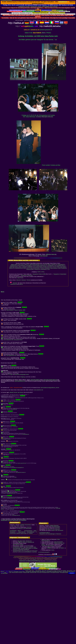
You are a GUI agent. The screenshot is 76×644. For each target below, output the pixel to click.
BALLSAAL (21, 264)
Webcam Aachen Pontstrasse (17, 573)
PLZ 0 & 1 (24, 551)
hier (20, 488)
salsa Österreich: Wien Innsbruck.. (69, 572)
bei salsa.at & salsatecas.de (26, 542)
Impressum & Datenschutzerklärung (30, 561)
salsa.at (21, 284)
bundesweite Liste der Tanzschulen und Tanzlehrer (14, 520)
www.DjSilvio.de (14, 468)
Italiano (52, 24)
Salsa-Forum (20, 278)
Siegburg (23, 377)
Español (42, 24)
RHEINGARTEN (19, 268)
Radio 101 (11, 572)
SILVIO (3, 506)
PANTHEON (39, 267)
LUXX (55, 266)
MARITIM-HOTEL (14, 267)
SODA (25, 268)
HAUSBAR (29, 266)
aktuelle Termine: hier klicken (16, 392)
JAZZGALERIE (36, 266)
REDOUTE (12, 268)
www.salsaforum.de (38, 390)
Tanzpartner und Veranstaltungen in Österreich (50, 534)
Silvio (15, 477)
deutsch (27, 24)
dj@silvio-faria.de (51, 254)
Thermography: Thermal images (19, 572)
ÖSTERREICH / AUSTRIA (31, 552)
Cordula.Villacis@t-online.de (44, 117)
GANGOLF (23, 266)
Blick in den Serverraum (58, 530)
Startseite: (14, 283)
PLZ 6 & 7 (16, 552)
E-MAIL (53, 550)
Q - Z (23, 526)
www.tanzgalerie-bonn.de (6, 439)
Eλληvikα (62, 24)
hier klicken (61, 548)
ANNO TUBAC (14, 264)
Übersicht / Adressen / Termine (23, 280)
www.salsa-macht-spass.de (50, 380)
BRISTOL (27, 264)
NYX (35, 267)
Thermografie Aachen (46, 573)
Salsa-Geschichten (58, 542)
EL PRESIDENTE (60, 264)
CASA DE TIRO (47, 264)
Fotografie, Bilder (26, 573)
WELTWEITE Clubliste (18, 545)
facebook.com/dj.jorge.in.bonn (22, 374)
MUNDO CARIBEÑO (28, 267)
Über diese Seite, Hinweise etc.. (25, 541)
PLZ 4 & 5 (35, 551)
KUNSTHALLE (43, 266)
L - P (20, 526)
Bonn (44, 33)
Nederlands (47, 24)
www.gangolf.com (20, 468)
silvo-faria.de (44, 256)
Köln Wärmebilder (4, 573)
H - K (17, 526)
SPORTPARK (36, 268)
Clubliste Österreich (54, 525)
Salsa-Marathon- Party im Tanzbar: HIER (16, 310)
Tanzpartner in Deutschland (60, 274)
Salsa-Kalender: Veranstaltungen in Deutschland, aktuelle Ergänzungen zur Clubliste (23, 533)
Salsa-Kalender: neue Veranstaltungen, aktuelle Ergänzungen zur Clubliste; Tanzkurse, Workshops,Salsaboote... (25, 548)
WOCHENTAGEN (56, 527)
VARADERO (44, 269)
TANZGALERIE (30, 269)
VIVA (49, 269)
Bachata (27, 571)
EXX (19, 266)
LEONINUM (50, 266)
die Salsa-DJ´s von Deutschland (24, 528)
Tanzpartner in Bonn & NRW (39, 274)
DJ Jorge (10, 374)
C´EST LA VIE (40, 272)
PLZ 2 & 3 (29, 551)
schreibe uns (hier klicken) (48, 546)
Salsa (30, 571)
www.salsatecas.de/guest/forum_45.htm (50, 388)
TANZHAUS (37, 269)
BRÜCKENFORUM (35, 264)
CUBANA (53, 264)
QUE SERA (63, 267)
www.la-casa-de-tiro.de (22, 463)
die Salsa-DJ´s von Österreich (53, 529)
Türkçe (66, 24)
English (32, 24)
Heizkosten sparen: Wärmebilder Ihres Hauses (44, 6)
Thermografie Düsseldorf (55, 573)
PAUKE (45, 267)
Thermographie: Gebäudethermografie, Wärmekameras (36, 572)
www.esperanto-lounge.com (21, 472)
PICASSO (50, 267)
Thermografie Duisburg (64, 573)
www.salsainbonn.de (9, 340)
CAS (41, 264)
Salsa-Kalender (38, 571)
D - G (13, 526)
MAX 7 (20, 267)
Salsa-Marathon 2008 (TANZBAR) (58, 268)
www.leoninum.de (14, 409)
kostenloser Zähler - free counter (36, 573)
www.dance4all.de (35, 380)
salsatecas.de (14, 284)
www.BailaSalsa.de (26, 434)
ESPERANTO (14, 266)
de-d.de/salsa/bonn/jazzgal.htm (6, 0)
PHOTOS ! (29, 527)
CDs (25, 546)
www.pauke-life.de (18, 340)
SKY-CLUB (30, 268)
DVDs (29, 546)
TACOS (42, 268)
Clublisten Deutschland (25, 525)
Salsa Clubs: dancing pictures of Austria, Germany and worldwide (54, 571)
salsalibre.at (63, 2)
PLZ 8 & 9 (21, 552)
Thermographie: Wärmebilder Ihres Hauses (54, 572)
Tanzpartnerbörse (17, 551)
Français (37, 24)
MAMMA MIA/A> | (62, 266)
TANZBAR (47, 268)
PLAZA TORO (56, 267)
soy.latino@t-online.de (16, 515)
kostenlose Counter (24, 6)
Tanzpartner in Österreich (27, 275)
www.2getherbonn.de (11, 355)
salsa (33, 571)
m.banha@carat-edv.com (11, 493)
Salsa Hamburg (70, 571)
